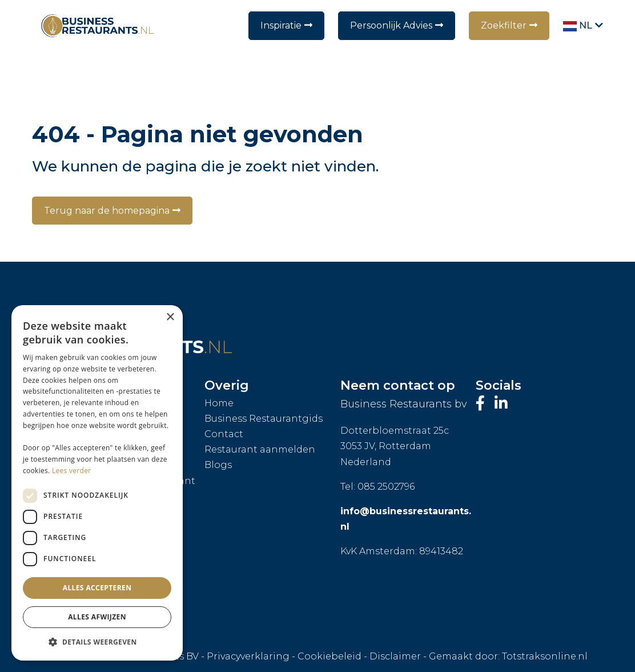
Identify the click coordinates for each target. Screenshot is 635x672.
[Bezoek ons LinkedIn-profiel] (501, 403)
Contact (224, 434)
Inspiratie (281, 25)
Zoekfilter (504, 25)
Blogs (218, 465)
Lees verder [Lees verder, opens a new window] (72, 471)
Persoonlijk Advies (391, 25)
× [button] (170, 317)
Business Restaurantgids (264, 419)
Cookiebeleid (329, 656)
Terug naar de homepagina (107, 211)
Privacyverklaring (248, 656)
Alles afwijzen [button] (97, 617)
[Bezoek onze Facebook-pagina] (482, 403)
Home (219, 403)
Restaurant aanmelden (260, 449)
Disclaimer (395, 656)
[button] (97, 642)
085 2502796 (386, 487)
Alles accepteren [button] (97, 588)
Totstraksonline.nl (545, 656)
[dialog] (97, 483)
